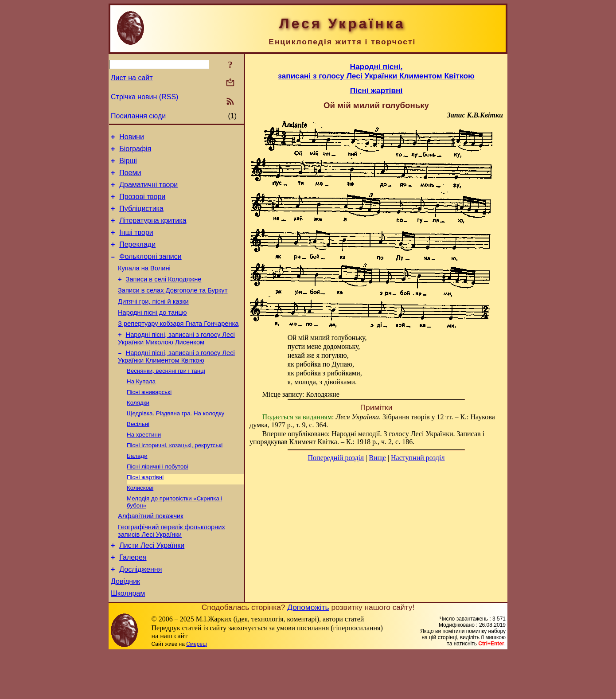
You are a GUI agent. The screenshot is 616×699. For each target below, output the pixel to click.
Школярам (128, 639)
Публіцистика (141, 218)
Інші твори (136, 244)
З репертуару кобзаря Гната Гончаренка (178, 346)
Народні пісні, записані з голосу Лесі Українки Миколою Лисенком (176, 362)
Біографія (135, 151)
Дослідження (140, 613)
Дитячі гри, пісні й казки (153, 321)
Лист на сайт (132, 78)
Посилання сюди (138, 116)
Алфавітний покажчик (151, 554)
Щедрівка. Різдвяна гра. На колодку (175, 443)
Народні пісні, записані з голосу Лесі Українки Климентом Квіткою (176, 382)
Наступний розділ (418, 458)
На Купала (141, 408)
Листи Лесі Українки (152, 586)
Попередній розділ (336, 458)
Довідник (125, 626)
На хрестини (144, 466)
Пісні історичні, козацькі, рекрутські (175, 478)
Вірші (128, 165)
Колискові (140, 524)
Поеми (130, 178)
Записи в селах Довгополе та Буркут (173, 309)
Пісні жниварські (149, 420)
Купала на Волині (144, 284)
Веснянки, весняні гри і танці (166, 397)
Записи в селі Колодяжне (164, 297)
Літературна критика (153, 231)
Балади (137, 489)
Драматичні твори (148, 191)
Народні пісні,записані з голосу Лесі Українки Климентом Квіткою (376, 71)
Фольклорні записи (150, 271)
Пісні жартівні (145, 512)
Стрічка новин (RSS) (144, 97)
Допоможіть (308, 653)
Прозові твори (142, 205)
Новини (132, 138)
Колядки (138, 432)
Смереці (196, 690)
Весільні (138, 455)
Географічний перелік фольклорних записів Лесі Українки (172, 570)
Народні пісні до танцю (152, 334)
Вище (377, 458)
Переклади (137, 258)
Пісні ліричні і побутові (158, 501)
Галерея (133, 599)
